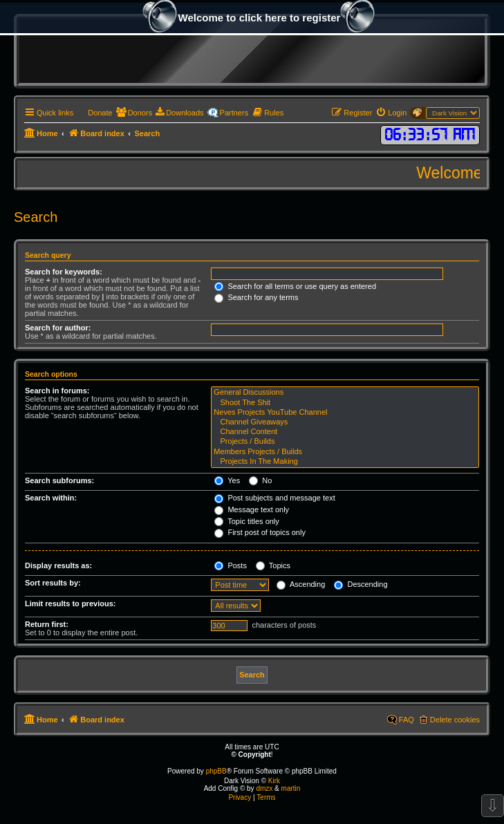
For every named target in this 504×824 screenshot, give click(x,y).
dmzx (264, 788)
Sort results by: (53, 583)
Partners (234, 113)
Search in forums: (57, 391)
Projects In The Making (345, 462)
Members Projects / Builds (345, 452)
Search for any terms (256, 297)
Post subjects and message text (274, 498)
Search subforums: (59, 480)
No (260, 480)
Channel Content (345, 432)
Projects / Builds (345, 442)
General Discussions (345, 393)
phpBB (216, 771)
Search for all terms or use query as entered (295, 286)
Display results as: (58, 565)
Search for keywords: (64, 272)
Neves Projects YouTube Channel (345, 413)
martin (291, 788)
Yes (227, 480)
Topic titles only (246, 521)
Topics (273, 565)
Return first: (47, 624)
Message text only (252, 509)
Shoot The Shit (345, 403)
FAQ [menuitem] (407, 720)
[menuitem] (94, 113)
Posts (231, 565)
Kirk (274, 781)
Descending (361, 584)
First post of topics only (260, 532)
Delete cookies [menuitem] (455, 720)
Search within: (51, 498)
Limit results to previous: (70, 603)
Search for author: (58, 328)
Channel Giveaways (345, 422)
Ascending (301, 584)
